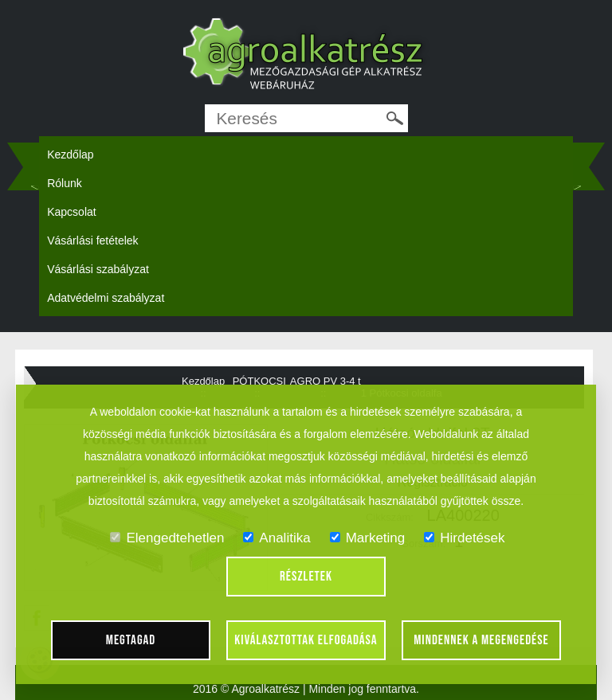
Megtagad (131, 640)
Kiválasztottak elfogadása (306, 640)
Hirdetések (464, 538)
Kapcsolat (71, 212)
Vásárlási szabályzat (98, 269)
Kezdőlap (70, 154)
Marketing (368, 538)
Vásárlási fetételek (92, 241)
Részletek (306, 577)
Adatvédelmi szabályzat (106, 298)
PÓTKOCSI (259, 381)
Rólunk (65, 183)
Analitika (277, 538)
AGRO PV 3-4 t (326, 381)
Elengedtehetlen (167, 538)
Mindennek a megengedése (481, 640)
